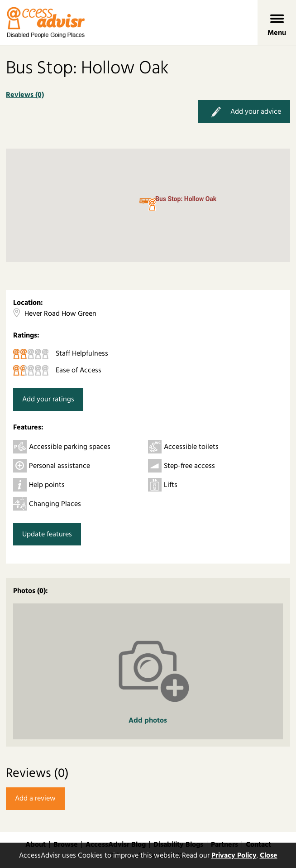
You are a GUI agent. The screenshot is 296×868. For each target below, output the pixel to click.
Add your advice (244, 112)
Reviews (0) (25, 95)
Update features (47, 534)
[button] (152, 205)
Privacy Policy (234, 855)
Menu (277, 33)
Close (269, 855)
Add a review (35, 798)
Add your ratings (48, 399)
